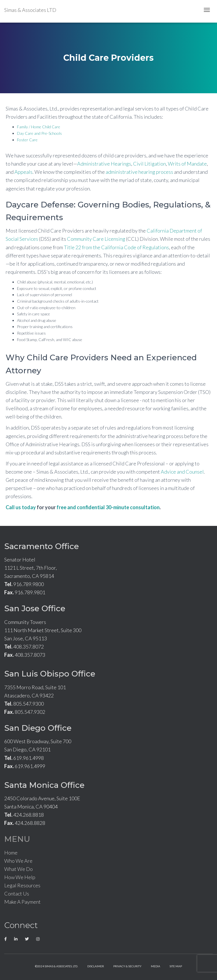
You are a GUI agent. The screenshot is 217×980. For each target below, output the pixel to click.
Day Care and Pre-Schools (39, 133)
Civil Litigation (149, 164)
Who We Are (18, 861)
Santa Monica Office (44, 785)
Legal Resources (22, 885)
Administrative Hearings (104, 164)
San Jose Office (35, 608)
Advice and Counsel (182, 472)
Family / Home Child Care (39, 127)
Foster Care (27, 140)
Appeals (23, 172)
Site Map (176, 966)
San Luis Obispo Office (50, 674)
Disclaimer (96, 966)
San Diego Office (38, 728)
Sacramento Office (42, 546)
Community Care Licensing (96, 239)
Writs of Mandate (187, 164)
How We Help (20, 877)
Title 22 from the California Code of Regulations (116, 247)
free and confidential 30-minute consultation (108, 507)
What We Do (19, 869)
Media (156, 966)
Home (11, 853)
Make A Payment (22, 902)
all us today (22, 507)
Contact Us (17, 894)
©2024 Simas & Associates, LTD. (57, 966)
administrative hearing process (139, 172)
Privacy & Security (127, 966)
